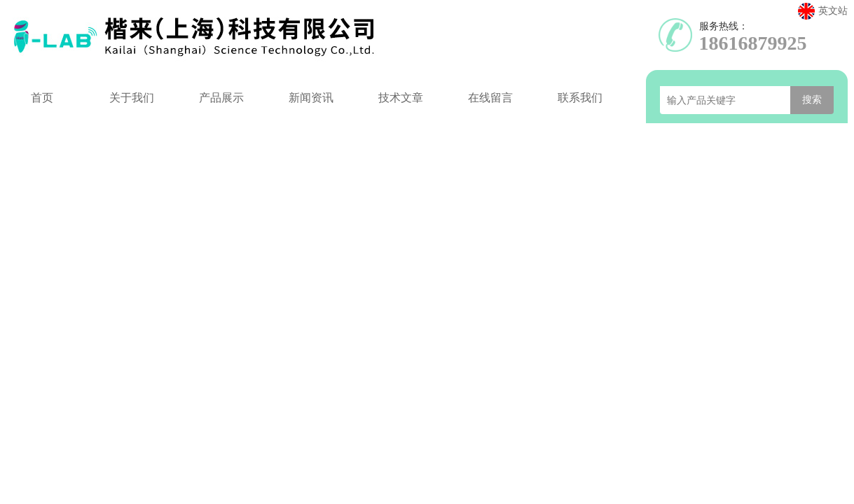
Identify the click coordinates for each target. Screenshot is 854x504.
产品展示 (221, 98)
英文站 (823, 11)
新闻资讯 (311, 98)
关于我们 (132, 98)
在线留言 (490, 98)
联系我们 (580, 98)
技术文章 (401, 98)
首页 (42, 98)
